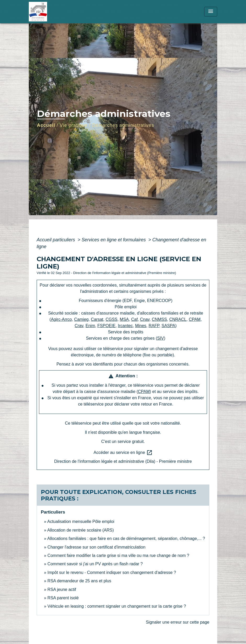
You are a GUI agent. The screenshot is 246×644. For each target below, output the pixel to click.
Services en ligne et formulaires (114, 240)
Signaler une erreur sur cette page (178, 622)
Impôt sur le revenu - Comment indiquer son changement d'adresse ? (112, 572)
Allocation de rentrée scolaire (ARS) (80, 530)
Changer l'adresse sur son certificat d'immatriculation (96, 547)
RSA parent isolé (63, 598)
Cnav (145, 319)
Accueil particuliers (57, 240)
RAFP (154, 326)
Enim (90, 326)
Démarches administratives (123, 125)
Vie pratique (74, 125)
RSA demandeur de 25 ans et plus (79, 581)
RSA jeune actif (62, 589)
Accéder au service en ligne (123, 453)
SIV (161, 338)
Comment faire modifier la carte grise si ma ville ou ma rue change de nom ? (118, 555)
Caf (134, 319)
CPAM (195, 319)
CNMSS (159, 319)
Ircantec (125, 326)
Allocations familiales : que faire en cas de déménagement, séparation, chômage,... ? (126, 538)
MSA (124, 319)
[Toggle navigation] (211, 12)
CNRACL (178, 319)
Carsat (97, 319)
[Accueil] (61, 12)
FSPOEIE (106, 326)
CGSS (111, 319)
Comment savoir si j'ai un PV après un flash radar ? (95, 564)
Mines (141, 326)
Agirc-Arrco (61, 319)
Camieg (81, 319)
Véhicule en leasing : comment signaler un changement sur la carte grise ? (117, 606)
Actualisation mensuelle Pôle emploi (81, 522)
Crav (79, 326)
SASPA (168, 326)
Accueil (46, 125)
